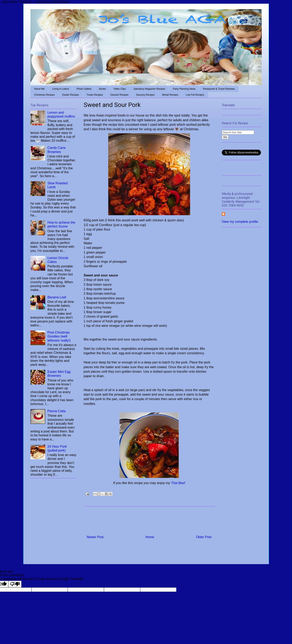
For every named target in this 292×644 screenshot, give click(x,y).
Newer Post (95, 537)
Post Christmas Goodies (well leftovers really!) (59, 336)
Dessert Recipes (120, 95)
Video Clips (120, 89)
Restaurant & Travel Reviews (219, 89)
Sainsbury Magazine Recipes (149, 89)
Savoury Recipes (145, 95)
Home (150, 537)
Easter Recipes (70, 95)
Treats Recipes (95, 95)
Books (102, 89)
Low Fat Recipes (195, 95)
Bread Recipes (170, 95)
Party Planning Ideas (184, 89)
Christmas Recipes (45, 95)
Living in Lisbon (61, 89)
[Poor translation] (15, 584)
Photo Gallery (84, 89)
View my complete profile (240, 222)
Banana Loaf (57, 297)
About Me (39, 89)
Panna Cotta (57, 411)
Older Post (204, 537)
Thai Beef (178, 483)
